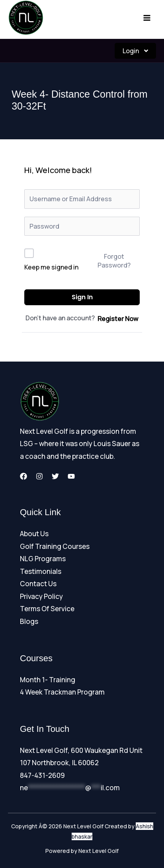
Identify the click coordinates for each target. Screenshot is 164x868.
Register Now (118, 319)
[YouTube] (71, 476)
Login (135, 51)
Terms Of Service (47, 609)
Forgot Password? (114, 261)
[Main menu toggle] (147, 18)
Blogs (29, 621)
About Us (34, 534)
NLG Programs (43, 559)
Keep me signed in (51, 267)
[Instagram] (39, 476)
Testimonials (41, 571)
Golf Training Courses (55, 546)
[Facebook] (23, 476)
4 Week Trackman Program (62, 692)
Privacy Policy (41, 596)
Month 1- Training (48, 680)
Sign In (82, 297)
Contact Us (38, 584)
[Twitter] (55, 476)
